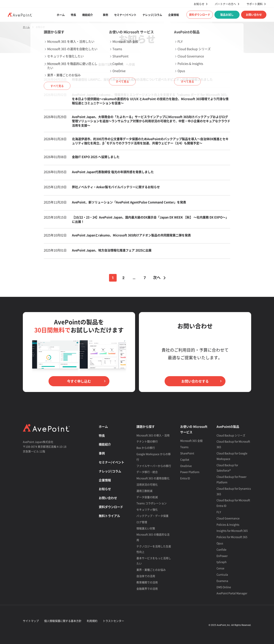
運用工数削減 (144, 491)
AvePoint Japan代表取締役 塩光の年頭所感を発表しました (113, 172)
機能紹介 (88, 15)
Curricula (222, 574)
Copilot (185, 459)
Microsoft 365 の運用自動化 (153, 478)
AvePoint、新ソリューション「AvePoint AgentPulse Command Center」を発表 (129, 202)
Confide (221, 549)
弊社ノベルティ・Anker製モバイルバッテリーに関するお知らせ (116, 187)
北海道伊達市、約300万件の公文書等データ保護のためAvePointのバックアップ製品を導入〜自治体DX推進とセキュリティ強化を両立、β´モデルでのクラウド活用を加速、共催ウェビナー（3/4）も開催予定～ (150, 141)
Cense (220, 568)
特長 (73, 15)
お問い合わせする (195, 381)
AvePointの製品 (228, 426)
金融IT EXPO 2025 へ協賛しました (96, 157)
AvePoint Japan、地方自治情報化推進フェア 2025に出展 (112, 250)
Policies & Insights (228, 524)
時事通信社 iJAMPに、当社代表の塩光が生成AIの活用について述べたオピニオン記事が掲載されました (142, 79)
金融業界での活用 (147, 589)
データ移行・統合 (147, 472)
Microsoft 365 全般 (191, 441)
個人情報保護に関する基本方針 (63, 621)
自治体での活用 (146, 576)
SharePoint (187, 453)
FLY (219, 512)
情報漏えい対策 (146, 528)
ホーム (61, 15)
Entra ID (185, 478)
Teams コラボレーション (152, 503)
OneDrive (186, 466)
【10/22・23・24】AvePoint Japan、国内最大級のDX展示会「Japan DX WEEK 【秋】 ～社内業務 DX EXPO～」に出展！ (150, 219)
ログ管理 (142, 522)
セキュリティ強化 (147, 509)
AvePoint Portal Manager (232, 593)
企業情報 (174, 15)
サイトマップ (31, 621)
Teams (184, 447)
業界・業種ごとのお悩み (151, 570)
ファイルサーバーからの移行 (154, 466)
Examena (222, 581)
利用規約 (92, 621)
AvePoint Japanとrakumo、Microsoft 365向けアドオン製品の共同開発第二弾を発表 (131, 235)
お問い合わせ (254, 14)
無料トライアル (109, 516)
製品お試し (227, 14)
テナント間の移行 (147, 441)
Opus (220, 543)
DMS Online (224, 587)
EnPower (222, 556)
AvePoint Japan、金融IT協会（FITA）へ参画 (104, 64)
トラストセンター (113, 621)
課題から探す (146, 426)
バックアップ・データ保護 (152, 516)
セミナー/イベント (125, 15)
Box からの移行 (146, 448)
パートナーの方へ (225, 4)
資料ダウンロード (200, 14)
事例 (105, 15)
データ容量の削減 (147, 497)
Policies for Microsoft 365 (232, 537)
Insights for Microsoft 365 (232, 531)
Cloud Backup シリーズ (231, 435)
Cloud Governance (228, 518)
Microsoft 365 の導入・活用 (153, 435)
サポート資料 (255, 4)
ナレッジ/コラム (152, 15)
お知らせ (199, 4)
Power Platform (190, 472)
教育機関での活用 (147, 582)
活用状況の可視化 (147, 484)
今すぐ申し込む (79, 381)
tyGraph (222, 562)
